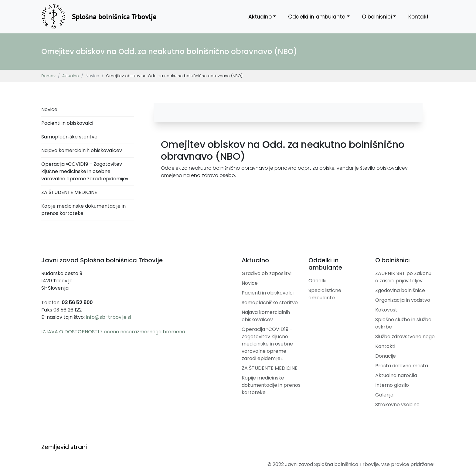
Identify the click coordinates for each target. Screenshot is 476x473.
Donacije (386, 356)
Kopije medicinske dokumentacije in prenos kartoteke (83, 210)
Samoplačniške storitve (69, 137)
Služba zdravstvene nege (405, 337)
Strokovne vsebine (397, 405)
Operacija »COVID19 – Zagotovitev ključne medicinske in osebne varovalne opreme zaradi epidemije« (85, 171)
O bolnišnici (377, 17)
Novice (49, 109)
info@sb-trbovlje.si (108, 317)
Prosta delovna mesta (402, 366)
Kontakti (385, 346)
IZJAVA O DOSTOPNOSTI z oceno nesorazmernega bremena (113, 332)
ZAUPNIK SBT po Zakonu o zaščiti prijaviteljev (403, 277)
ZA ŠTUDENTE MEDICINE (69, 192)
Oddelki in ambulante (317, 17)
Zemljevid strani (64, 447)
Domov (48, 76)
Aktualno (260, 17)
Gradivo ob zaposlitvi (267, 273)
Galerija (384, 395)
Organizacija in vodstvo (403, 300)
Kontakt (418, 17)
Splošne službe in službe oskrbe (403, 323)
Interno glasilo (392, 385)
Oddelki (317, 281)
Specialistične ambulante (325, 294)
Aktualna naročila (396, 375)
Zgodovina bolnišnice (400, 290)
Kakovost (386, 310)
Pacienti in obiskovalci (67, 123)
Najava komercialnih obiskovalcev (82, 150)
